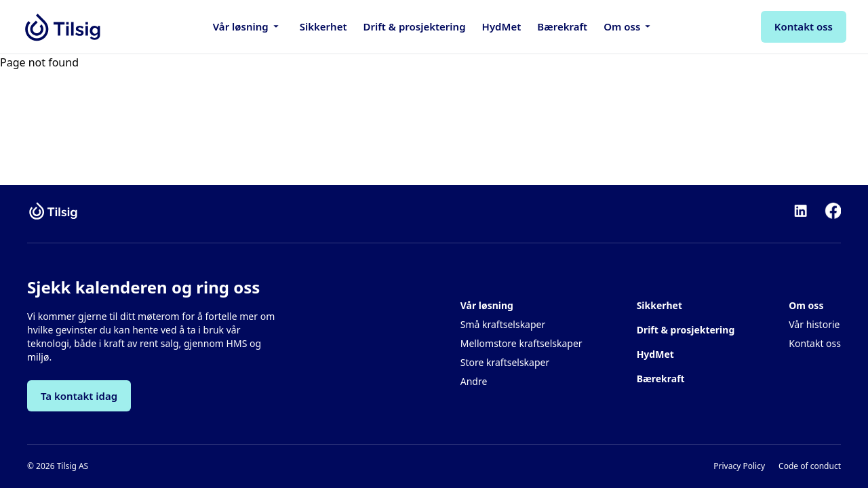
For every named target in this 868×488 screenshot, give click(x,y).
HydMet (502, 26)
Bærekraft (562, 26)
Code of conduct (810, 466)
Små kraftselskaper (503, 324)
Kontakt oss (815, 343)
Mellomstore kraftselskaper (521, 343)
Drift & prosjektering (415, 26)
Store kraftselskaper (505, 362)
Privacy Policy (739, 466)
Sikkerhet (323, 26)
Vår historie (814, 324)
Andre (474, 381)
